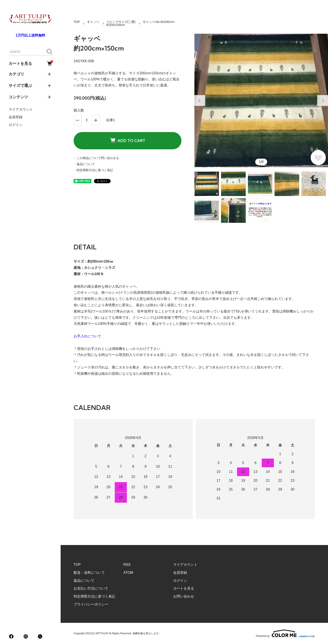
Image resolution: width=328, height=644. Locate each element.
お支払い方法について (91, 588)
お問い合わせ (184, 596)
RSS (127, 565)
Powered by (285, 633)
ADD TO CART (128, 140)
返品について (84, 581)
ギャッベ (93, 22)
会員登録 (16, 117)
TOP (77, 22)
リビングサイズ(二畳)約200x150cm (121, 23)
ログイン (16, 125)
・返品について (84, 164)
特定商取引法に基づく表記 (94, 596)
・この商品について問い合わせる (96, 158)
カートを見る (30, 63)
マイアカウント (21, 109)
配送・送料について (89, 573)
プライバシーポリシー (91, 604)
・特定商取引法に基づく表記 (93, 170)
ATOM (128, 573)
